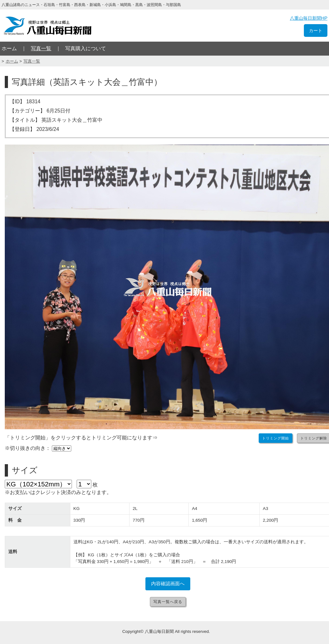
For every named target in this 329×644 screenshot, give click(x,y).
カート (316, 31)
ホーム (9, 48)
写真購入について (86, 48)
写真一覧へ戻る (168, 602)
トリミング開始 (276, 438)
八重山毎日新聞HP (309, 18)
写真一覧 (41, 48)
